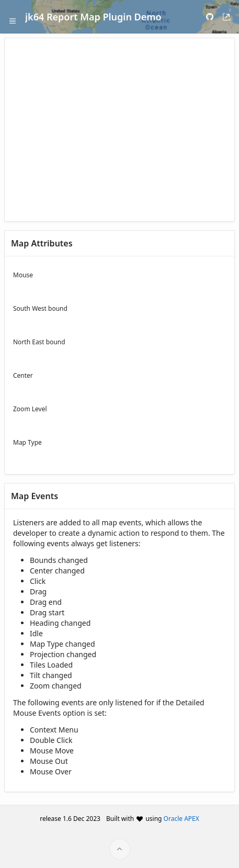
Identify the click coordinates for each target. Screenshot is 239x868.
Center (23, 375)
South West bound (40, 308)
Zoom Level (30, 409)
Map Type (27, 442)
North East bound (39, 342)
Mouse (23, 275)
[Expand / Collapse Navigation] (13, 17)
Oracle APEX (181, 819)
